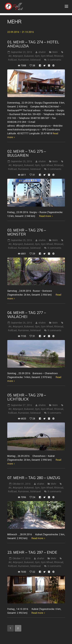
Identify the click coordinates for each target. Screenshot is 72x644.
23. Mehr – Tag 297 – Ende (32, 552)
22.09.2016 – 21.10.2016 (21, 32)
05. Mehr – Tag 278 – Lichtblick (27, 397)
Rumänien (24, 60)
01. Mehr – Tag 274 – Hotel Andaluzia (33, 44)
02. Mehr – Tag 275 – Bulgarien (27, 153)
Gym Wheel (47, 56)
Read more (45, 216)
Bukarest (29, 56)
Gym (37, 56)
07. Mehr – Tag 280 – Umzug (34, 478)
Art (10, 56)
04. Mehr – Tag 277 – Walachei (27, 315)
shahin (42, 52)
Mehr (55, 52)
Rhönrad (59, 56)
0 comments (54, 60)
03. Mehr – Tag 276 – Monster (27, 232)
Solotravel (35, 60)
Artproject (18, 56)
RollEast (12, 60)
